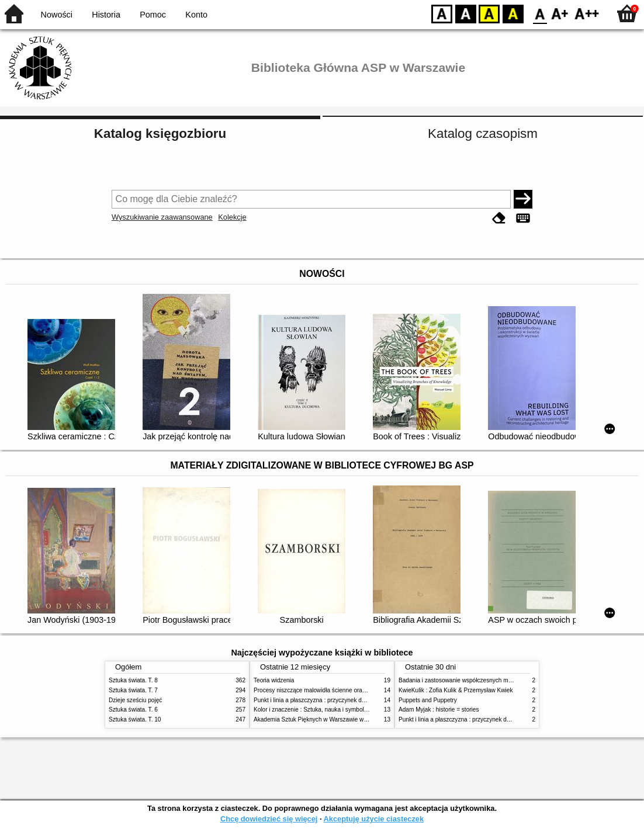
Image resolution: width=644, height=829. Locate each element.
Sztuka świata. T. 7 (133, 690)
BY (513, 13)
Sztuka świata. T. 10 (135, 719)
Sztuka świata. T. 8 (133, 680)
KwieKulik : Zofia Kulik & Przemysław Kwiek (456, 690)
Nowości (57, 15)
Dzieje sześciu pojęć (135, 700)
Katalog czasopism (483, 133)
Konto (196, 15)
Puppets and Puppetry (428, 700)
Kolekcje (232, 217)
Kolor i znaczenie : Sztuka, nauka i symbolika (313, 710)
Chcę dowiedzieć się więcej (269, 819)
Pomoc (153, 15)
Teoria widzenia (274, 680)
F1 (560, 13)
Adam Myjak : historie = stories (439, 710)
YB (489, 13)
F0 (540, 13)
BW (466, 13)
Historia (106, 15)
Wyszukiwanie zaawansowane (162, 217)
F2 (587, 13)
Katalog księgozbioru (160, 133)
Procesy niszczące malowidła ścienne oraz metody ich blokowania (340, 690)
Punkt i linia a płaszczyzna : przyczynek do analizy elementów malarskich (349, 700)
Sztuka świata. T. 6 (133, 710)
